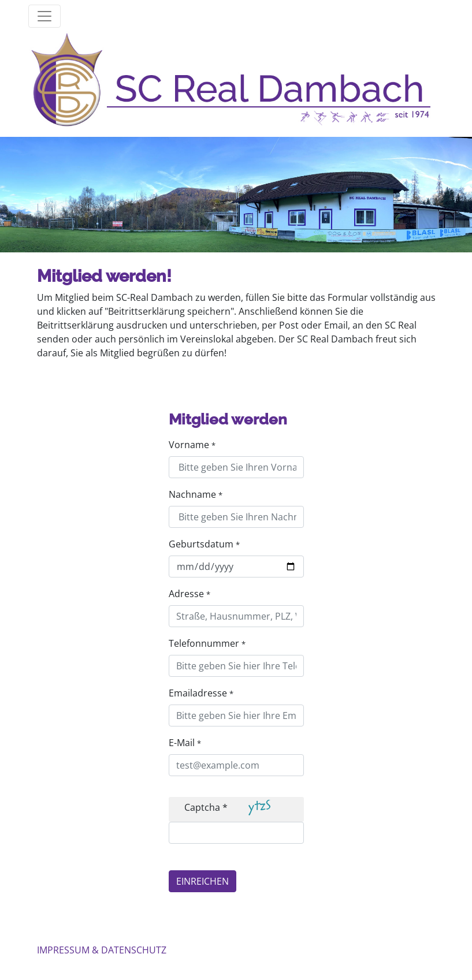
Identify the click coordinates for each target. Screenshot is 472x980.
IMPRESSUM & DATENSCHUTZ (102, 950)
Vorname (192, 445)
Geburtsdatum (204, 544)
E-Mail (185, 743)
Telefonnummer (207, 643)
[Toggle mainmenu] (44, 16)
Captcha (206, 807)
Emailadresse (201, 693)
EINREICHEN (202, 881)
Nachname (196, 494)
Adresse (189, 594)
